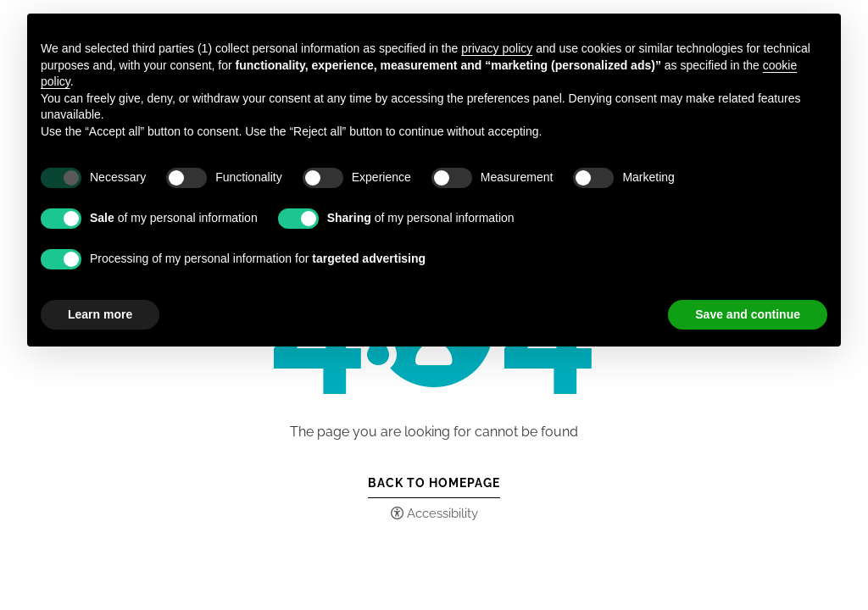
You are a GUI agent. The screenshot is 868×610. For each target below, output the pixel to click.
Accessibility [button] (442, 513)
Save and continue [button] (748, 314)
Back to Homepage (434, 483)
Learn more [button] (100, 314)
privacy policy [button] (497, 48)
